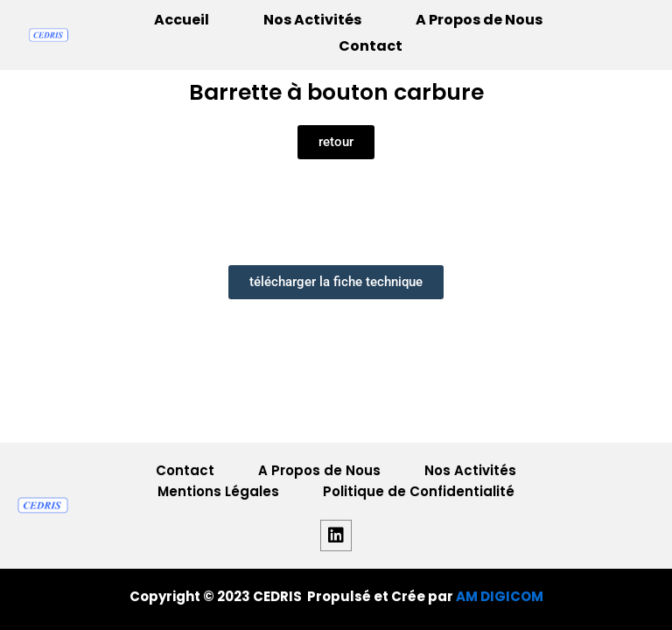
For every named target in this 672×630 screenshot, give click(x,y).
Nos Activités (312, 20)
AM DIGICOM (500, 596)
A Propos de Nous (479, 20)
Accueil (182, 20)
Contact (371, 46)
